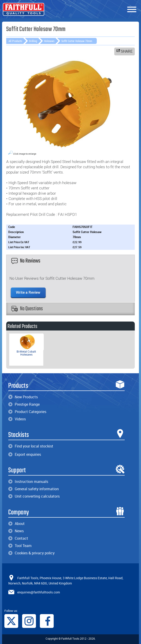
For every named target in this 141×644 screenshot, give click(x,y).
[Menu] (132, 10)
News (16, 531)
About (16, 524)
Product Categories (27, 412)
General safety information (34, 489)
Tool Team (20, 546)
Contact (18, 538)
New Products (23, 397)
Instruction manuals (28, 482)
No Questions (27, 309)
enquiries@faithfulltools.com (39, 592)
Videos (17, 419)
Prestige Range (24, 404)
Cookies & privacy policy (31, 553)
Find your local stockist (31, 446)
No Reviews (26, 261)
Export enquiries (25, 454)
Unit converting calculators (34, 496)
